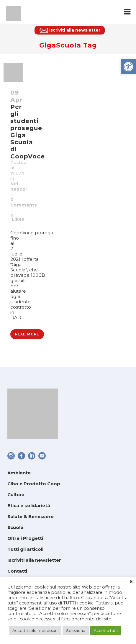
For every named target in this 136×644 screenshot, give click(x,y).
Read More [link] (27, 334)
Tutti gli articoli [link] (25, 549)
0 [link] (17, 217)
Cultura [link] (16, 495)
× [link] (131, 582)
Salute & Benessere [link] (31, 516)
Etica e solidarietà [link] (29, 505)
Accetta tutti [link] (106, 630)
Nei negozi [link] (18, 186)
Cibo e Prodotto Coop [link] (34, 484)
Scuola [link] (15, 527)
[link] (128, 67)
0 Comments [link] (24, 202)
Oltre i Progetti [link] (25, 538)
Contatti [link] (17, 571)
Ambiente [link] (19, 473)
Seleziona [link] (76, 630)
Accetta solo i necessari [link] (35, 630)
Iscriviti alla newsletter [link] (34, 560)
